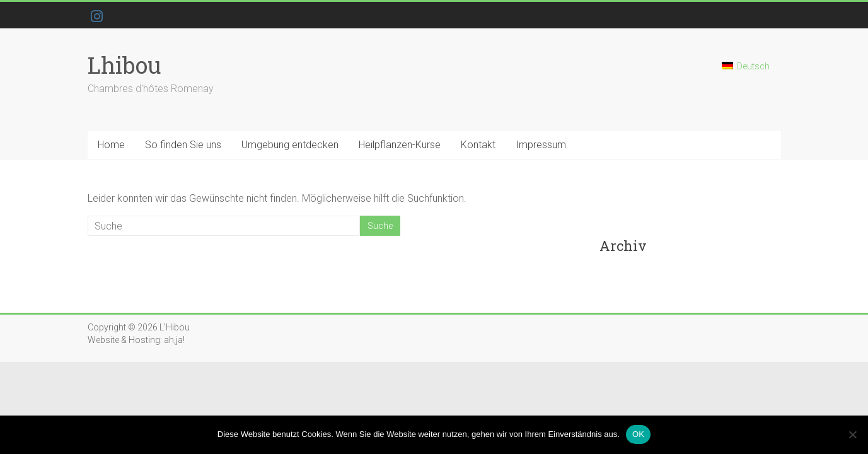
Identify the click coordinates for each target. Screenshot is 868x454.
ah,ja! (174, 340)
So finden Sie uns (183, 145)
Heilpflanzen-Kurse (400, 145)
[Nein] (852, 434)
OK (638, 434)
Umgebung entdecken (290, 145)
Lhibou (124, 65)
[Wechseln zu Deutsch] (746, 72)
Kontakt (478, 145)
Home (111, 145)
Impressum (541, 145)
